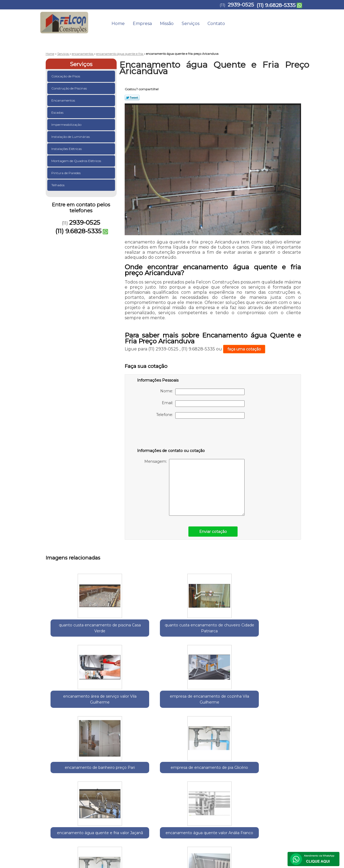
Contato (216, 24)
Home (118, 24)
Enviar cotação (213, 532)
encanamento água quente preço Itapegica (281, 714)
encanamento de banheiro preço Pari (281, 631)
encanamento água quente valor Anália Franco (176, 714)
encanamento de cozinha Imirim (229, 711)
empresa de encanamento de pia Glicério (71, 714)
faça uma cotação (244, 349)
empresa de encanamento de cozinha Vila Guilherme (229, 634)
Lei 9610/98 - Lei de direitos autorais (168, 791)
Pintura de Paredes (66, 173)
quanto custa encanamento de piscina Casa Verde (71, 631)
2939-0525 (241, 5)
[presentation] (171, 435)
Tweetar (132, 98)
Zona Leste (124, 760)
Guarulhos (75, 760)
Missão (167, 24)
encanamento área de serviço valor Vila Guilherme (176, 631)
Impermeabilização (67, 125)
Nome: (202, 392)
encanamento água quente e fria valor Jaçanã (124, 714)
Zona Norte (146, 760)
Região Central (100, 760)
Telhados (58, 185)
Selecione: (55, 760)
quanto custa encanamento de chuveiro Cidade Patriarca (124, 634)
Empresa (142, 24)
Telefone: (200, 415)
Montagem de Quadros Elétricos (77, 161)
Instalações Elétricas (67, 149)
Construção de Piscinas (69, 88)
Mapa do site (290, 809)
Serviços (191, 24)
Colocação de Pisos (66, 76)
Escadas (58, 112)
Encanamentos (64, 100)
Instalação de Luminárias (71, 137)
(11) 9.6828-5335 (276, 5)
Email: (203, 404)
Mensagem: (194, 487)
